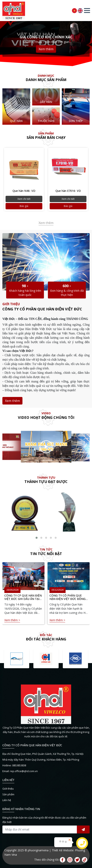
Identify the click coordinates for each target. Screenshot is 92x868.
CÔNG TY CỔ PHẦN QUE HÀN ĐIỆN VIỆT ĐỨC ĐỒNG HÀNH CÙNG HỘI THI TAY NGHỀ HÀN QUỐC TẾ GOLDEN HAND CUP (67, 597)
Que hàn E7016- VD (68, 191)
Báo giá (24, 206)
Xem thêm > (12, 620)
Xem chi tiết (24, 199)
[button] (87, 11)
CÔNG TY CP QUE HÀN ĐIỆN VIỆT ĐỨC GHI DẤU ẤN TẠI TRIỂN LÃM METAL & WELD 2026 (23, 597)
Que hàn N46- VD (24, 191)
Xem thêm (46, 49)
